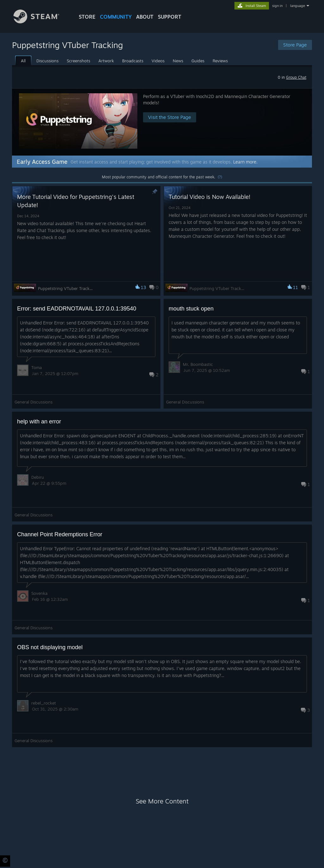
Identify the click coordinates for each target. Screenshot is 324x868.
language (298, 6)
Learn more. (245, 162)
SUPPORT (170, 17)
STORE (87, 17)
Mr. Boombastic (198, 364)
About (145, 17)
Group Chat (296, 77)
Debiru (38, 477)
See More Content (162, 801)
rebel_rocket (44, 703)
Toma (37, 367)
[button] (162, 122)
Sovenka (39, 593)
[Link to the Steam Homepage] (41, 22)
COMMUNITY (116, 17)
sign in (277, 6)
